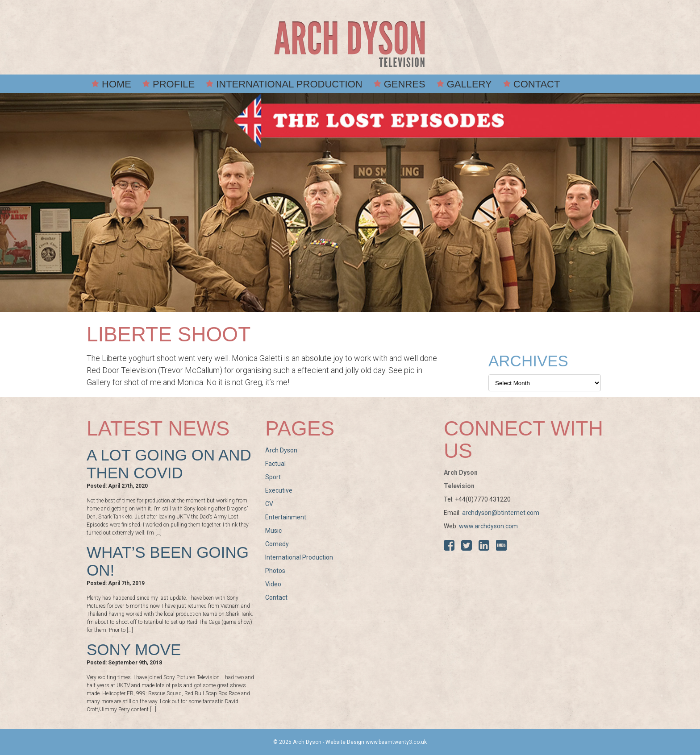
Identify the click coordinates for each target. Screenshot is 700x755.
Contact (537, 84)
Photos (275, 571)
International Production (289, 84)
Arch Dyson (281, 450)
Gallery (469, 84)
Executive (279, 490)
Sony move (134, 649)
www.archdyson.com (488, 526)
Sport (273, 477)
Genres (405, 84)
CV (269, 504)
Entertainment (286, 517)
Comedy (277, 544)
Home (117, 84)
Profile (174, 84)
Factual (275, 464)
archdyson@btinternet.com (501, 513)
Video (273, 584)
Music (273, 531)
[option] (350, 203)
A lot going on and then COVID (169, 464)
